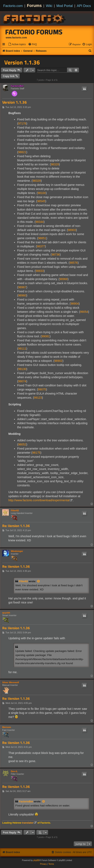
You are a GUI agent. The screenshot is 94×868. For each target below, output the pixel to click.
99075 (42, 389)
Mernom (7, 727)
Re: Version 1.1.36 (16, 526)
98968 (64, 279)
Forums (34, 6)
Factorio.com (13, 6)
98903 (72, 230)
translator (28, 823)
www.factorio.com (16, 38)
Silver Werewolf (11, 682)
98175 (36, 453)
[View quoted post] (39, 581)
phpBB (36, 860)
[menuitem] (17, 44)
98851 (42, 238)
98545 (41, 201)
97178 (22, 123)
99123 (38, 398)
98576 (74, 263)
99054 (84, 312)
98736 (56, 255)
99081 (46, 336)
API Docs (84, 6)
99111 (22, 349)
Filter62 (15, 510)
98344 (40, 222)
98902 (58, 361)
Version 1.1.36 (22, 62)
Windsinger (17, 551)
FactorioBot (17, 86)
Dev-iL (14, 771)
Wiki (49, 6)
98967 (22, 287)
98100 (42, 193)
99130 (22, 369)
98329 (55, 164)
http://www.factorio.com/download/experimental (39, 500)
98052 (22, 444)
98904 (75, 304)
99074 (22, 381)
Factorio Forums (34, 32)
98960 (22, 295)
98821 (22, 152)
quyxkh (6, 613)
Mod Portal (65, 6)
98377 (41, 246)
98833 (40, 271)
